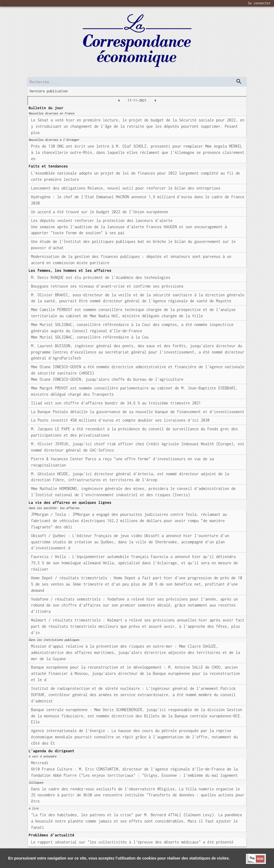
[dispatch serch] (239, 81)
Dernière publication (49, 91)
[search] (137, 82)
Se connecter (259, 3)
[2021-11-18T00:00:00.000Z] (155, 100)
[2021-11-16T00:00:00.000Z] (119, 100)
